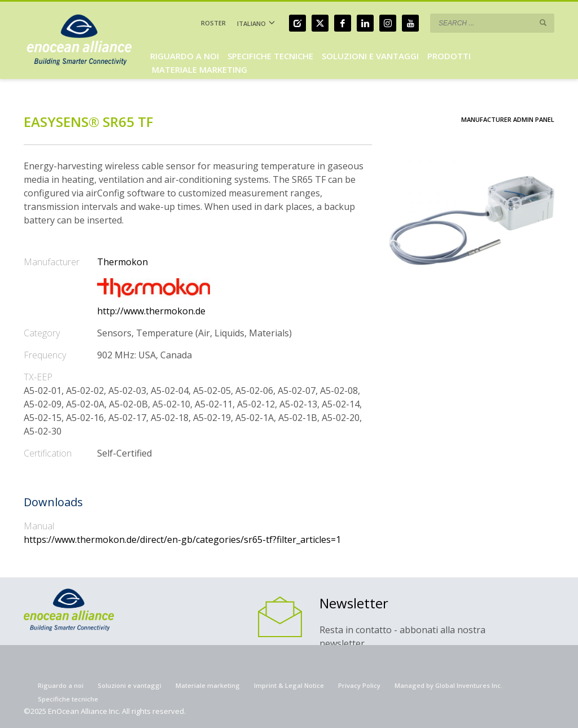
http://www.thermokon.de (151, 311)
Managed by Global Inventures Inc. (448, 685)
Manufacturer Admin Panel (508, 119)
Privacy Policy (359, 685)
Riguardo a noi (61, 685)
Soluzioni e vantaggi (130, 685)
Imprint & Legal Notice (289, 685)
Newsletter (354, 603)
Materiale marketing (208, 685)
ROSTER (213, 23)
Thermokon (122, 262)
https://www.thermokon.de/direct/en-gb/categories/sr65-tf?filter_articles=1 (182, 540)
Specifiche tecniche (68, 699)
